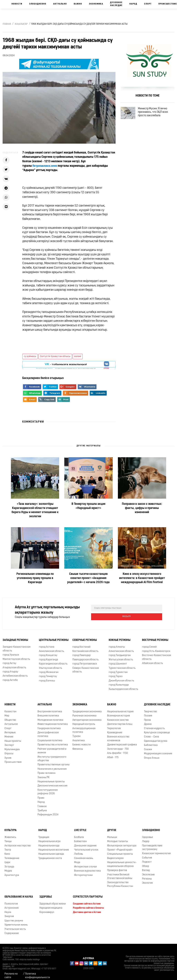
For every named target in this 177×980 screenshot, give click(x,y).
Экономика (96, 4)
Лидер (146, 838)
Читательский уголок (86, 847)
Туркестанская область (122, 665)
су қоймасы (30, 356)
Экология (147, 880)
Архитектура (12, 872)
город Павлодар (81, 652)
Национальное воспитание (54, 847)
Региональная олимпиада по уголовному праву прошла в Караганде (35, 578)
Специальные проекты (120, 851)
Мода (77, 859)
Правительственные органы (53, 762)
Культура (11, 827)
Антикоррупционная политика (84, 727)
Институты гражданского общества (52, 756)
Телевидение (12, 855)
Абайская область (152, 660)
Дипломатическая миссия (52, 783)
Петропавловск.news (46, 166)
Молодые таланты (118, 838)
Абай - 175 (113, 754)
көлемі (78, 356)
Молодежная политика (50, 717)
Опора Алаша (152, 755)
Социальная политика (50, 737)
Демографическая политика (48, 731)
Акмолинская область (51, 648)
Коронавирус (47, 909)
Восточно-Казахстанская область (157, 654)
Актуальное (11, 721)
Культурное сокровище (157, 730)
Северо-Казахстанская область (86, 667)
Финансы (78, 746)
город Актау (9, 660)
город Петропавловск (85, 661)
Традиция (44, 834)
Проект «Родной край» (120, 847)
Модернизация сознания (158, 751)
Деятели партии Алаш (120, 721)
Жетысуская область (121, 656)
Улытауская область (50, 665)
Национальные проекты (51, 779)
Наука (8, 909)
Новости (17, 4)
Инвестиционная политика (53, 721)
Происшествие (13, 759)
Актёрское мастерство (18, 842)
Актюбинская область (15, 673)
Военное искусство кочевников (118, 736)
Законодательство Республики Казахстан (120, 881)
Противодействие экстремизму (152, 844)
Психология (11, 901)
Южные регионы (120, 637)
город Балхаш (47, 677)
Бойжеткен (80, 838)
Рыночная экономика (84, 713)
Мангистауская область (16, 656)
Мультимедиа (12, 746)
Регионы (147, 876)
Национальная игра (49, 838)
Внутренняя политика (50, 709)
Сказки (148, 746)
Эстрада (9, 864)
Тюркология (114, 725)
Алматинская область (121, 648)
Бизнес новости (81, 742)
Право (41, 795)
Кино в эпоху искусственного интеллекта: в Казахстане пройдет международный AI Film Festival (142, 578)
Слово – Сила (152, 734)
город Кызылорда (119, 682)
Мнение (9, 734)
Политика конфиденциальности (38, 973)
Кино (7, 851)
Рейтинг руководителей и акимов (52, 748)
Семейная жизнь (84, 855)
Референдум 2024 (48, 812)
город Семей (149, 644)
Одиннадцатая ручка (156, 738)
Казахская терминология (156, 850)
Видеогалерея (115, 855)
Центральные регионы (54, 637)
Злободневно (38, 4)
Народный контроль (84, 721)
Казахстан (10, 709)
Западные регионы (15, 637)
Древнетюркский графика (122, 742)
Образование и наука (19, 894)
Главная (7, 24)
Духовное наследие (116, 4)
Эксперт (9, 742)
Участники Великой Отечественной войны (120, 873)
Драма (148, 721)
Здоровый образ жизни (53, 901)
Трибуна (42, 807)
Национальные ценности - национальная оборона (122, 861)
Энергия (9, 913)
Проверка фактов (117, 867)
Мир (7, 713)
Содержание (12, 930)
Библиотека (151, 742)
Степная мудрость (154, 725)
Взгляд (146, 867)
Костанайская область (85, 648)
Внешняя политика (48, 713)
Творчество (150, 709)
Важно (78, 4)
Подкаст (147, 859)
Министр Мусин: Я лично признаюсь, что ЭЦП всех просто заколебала (158, 114)
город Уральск (11, 652)
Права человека (46, 770)
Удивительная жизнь (16, 922)
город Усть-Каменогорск (156, 648)
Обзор (146, 863)
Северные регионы (85, 637)
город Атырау (10, 669)
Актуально (60, 4)
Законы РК (43, 774)
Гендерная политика (49, 725)
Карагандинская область (53, 661)
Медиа (8, 868)
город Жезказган (49, 669)
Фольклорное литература (122, 842)
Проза (147, 717)
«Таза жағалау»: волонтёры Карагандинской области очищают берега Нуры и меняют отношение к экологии (35, 510)
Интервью (10, 730)
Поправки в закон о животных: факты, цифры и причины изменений (142, 508)
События (147, 855)
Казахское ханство (118, 717)
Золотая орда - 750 (118, 746)
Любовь (79, 851)
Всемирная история (118, 713)
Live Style (80, 827)
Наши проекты (13, 738)
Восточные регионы (155, 637)
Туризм (76, 733)
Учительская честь (15, 926)
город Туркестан (118, 669)
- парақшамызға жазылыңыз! (66, 365)
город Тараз (116, 673)
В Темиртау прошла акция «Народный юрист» (88, 506)
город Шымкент (118, 661)
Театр (8, 847)
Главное (42, 803)
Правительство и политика (53, 742)
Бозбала (79, 834)
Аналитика (79, 737)
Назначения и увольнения (52, 766)
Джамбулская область (121, 677)
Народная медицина (51, 905)
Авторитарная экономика (87, 717)
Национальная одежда (51, 851)
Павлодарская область (85, 656)
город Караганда (48, 656)
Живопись (10, 834)
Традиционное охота (50, 855)
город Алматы (117, 644)
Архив (8, 755)
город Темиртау (48, 673)
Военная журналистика (87, 868)
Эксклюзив (148, 871)
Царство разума (14, 918)
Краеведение (115, 730)
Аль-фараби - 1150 (118, 750)
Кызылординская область (123, 686)
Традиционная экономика (87, 709)
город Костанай (81, 644)
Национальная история (120, 709)
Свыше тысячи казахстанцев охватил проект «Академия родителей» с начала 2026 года (88, 578)
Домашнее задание (85, 842)
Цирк (7, 859)
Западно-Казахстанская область (17, 646)
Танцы (8, 838)
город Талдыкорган (120, 652)
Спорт (148, 4)
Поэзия (148, 713)
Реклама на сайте (11, 973)
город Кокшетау (48, 652)
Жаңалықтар (21, 24)
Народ (133, 4)
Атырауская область (14, 664)
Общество (10, 717)
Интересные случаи (85, 864)
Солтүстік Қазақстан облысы (55, 356)
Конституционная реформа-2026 (48, 789)
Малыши (112, 834)
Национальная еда (49, 842)
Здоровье (148, 834)
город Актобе (10, 677)
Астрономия (11, 905)
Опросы (9, 751)
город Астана (47, 644)
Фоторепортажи (83, 872)
